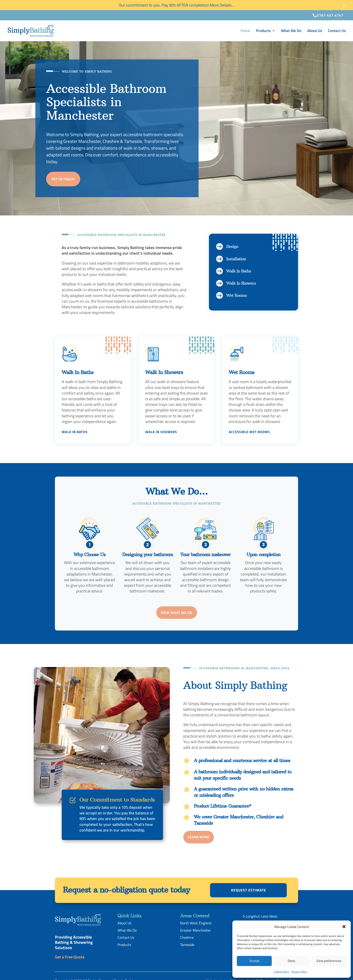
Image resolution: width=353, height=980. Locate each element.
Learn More (199, 837)
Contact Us (337, 31)
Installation (236, 259)
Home (245, 31)
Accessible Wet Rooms (249, 432)
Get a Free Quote (70, 957)
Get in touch (63, 179)
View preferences (329, 961)
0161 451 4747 (330, 15)
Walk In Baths (239, 271)
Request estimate (249, 890)
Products (263, 31)
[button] (344, 927)
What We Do (291, 31)
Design (232, 246)
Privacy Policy (299, 972)
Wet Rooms (236, 295)
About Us (315, 31)
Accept (254, 961)
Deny (291, 961)
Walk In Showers (241, 283)
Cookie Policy (282, 972)
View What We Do (177, 613)
